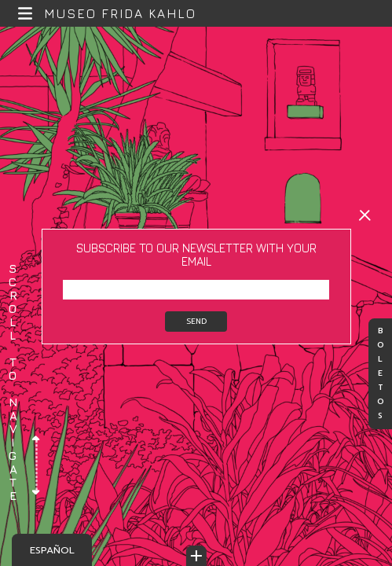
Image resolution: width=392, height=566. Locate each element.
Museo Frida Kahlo (120, 13)
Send (196, 321)
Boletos (381, 374)
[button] (26, 14)
